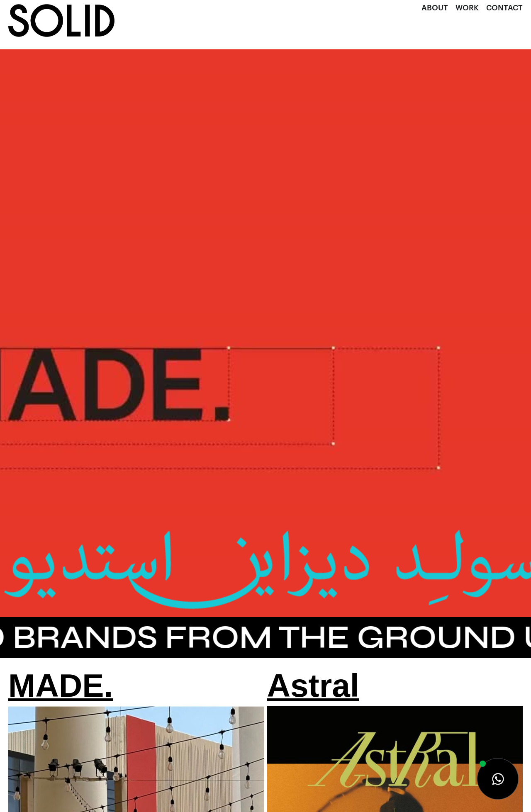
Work (467, 8)
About (435, 8)
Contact (504, 8)
